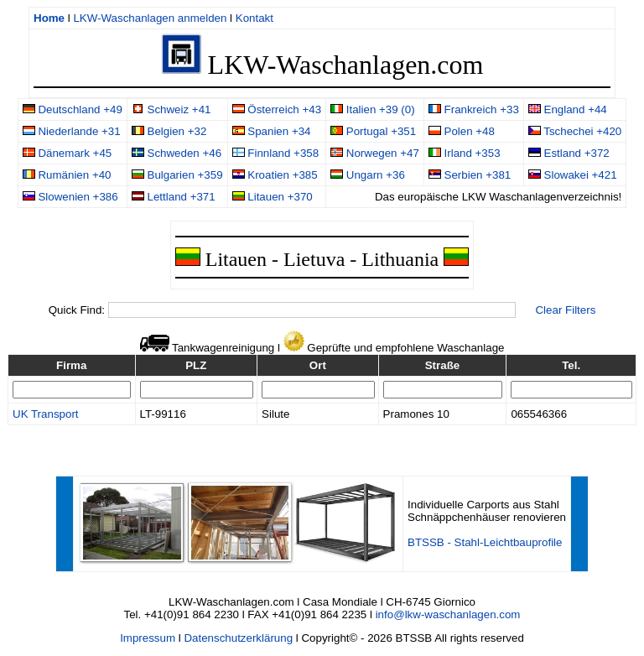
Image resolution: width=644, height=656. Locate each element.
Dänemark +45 (68, 153)
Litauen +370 (273, 197)
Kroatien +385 (275, 175)
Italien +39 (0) (373, 109)
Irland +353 (465, 153)
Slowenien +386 (70, 197)
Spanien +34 (272, 131)
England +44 (568, 109)
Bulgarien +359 (177, 175)
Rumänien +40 (67, 175)
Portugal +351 (373, 131)
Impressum (148, 638)
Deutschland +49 (73, 109)
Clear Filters (565, 310)
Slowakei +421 (573, 175)
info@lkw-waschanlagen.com (448, 614)
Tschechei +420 (575, 131)
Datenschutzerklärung (238, 638)
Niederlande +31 (72, 131)
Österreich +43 (277, 109)
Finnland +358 (276, 153)
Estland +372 (569, 153)
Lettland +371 (174, 197)
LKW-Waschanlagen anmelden (150, 18)
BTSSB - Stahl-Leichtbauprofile (485, 542)
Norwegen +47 (375, 153)
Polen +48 (462, 131)
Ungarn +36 (368, 175)
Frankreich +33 (474, 109)
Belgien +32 (169, 131)
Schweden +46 (177, 153)
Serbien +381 (470, 175)
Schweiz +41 (171, 109)
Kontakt (254, 18)
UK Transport (46, 414)
